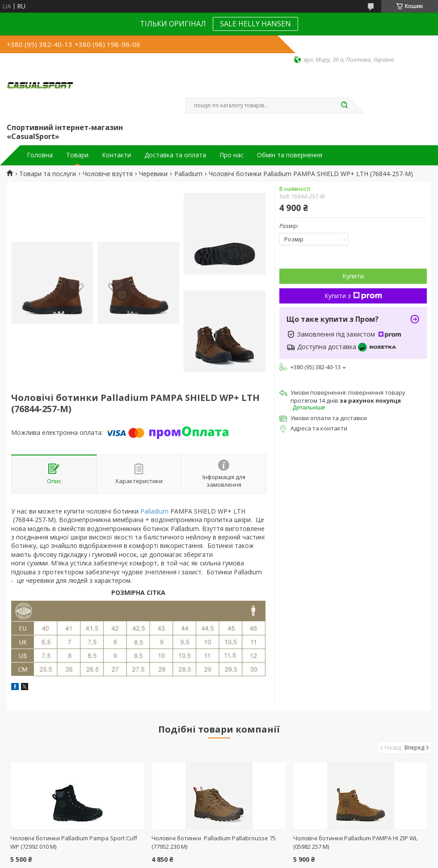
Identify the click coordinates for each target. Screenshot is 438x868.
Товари (77, 155)
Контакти (116, 155)
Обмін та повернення (290, 155)
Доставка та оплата (175, 155)
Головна (40, 155)
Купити (353, 276)
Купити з (353, 296)
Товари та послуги (48, 174)
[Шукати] (344, 105)
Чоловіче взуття (108, 174)
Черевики (153, 174)
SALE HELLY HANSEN (255, 24)
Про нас (232, 155)
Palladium (188, 174)
